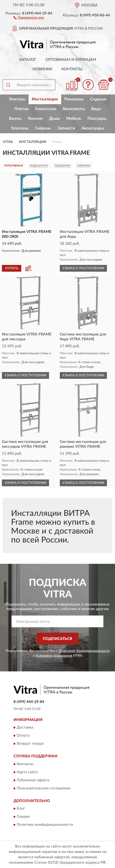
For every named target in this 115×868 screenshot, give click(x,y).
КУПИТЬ (12, 268)
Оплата (23, 736)
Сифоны (43, 128)
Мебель (74, 119)
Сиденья (98, 99)
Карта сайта (27, 772)
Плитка (21, 109)
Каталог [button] (28, 60)
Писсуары (97, 119)
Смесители (46, 109)
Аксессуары (93, 128)
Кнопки (35, 119)
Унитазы (17, 99)
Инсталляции (45, 99)
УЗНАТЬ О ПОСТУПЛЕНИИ (83, 268)
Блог (21, 809)
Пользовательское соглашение (44, 788)
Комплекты (74, 109)
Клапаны (20, 128)
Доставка (25, 728)
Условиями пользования (54, 656)
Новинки (42, 69)
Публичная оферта (33, 780)
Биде (96, 109)
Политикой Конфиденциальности (84, 651)
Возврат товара (30, 744)
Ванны (15, 119)
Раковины (74, 99)
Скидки (23, 817)
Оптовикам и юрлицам (71, 60)
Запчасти (66, 128)
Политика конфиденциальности (45, 825)
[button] (29, 17)
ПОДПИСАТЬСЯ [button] (58, 639)
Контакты (72, 69)
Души (54, 119)
